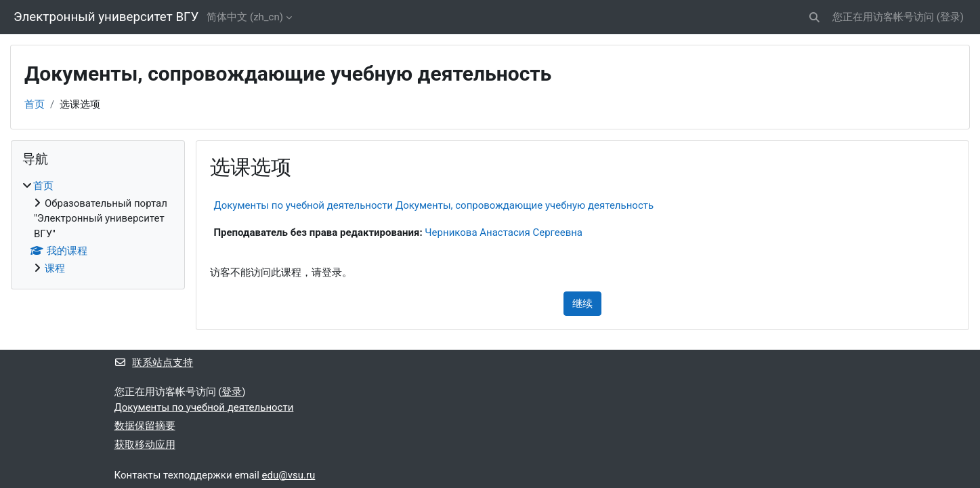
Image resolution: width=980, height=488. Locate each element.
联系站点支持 (154, 363)
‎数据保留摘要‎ (145, 426)
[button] (814, 17)
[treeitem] (98, 227)
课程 (55, 268)
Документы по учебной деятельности (204, 407)
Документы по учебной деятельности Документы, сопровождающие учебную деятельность (433, 205)
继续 (582, 304)
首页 (35, 104)
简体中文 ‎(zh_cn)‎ (245, 17)
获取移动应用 (145, 445)
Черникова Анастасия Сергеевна (504, 232)
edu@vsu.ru (289, 475)
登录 (950, 17)
